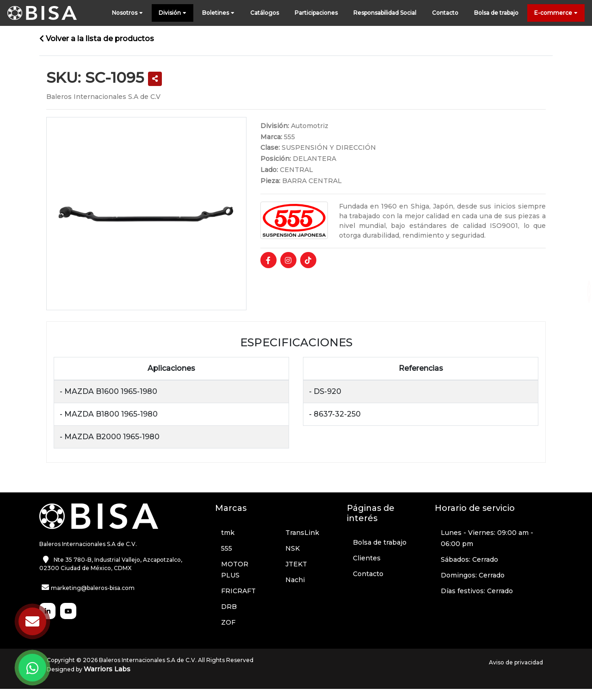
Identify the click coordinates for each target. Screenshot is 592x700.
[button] (155, 79)
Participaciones (316, 13)
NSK (293, 548)
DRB (229, 607)
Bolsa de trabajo (496, 13)
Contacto (445, 13)
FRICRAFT (238, 591)
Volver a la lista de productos (97, 39)
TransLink (302, 533)
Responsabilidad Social (385, 13)
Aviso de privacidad (516, 662)
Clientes (367, 558)
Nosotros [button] (127, 13)
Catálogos (265, 13)
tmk (228, 533)
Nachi (295, 580)
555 (227, 548)
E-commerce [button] (556, 13)
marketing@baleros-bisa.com (93, 588)
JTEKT (296, 564)
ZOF (228, 622)
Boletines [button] (218, 13)
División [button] (173, 13)
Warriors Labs (107, 669)
